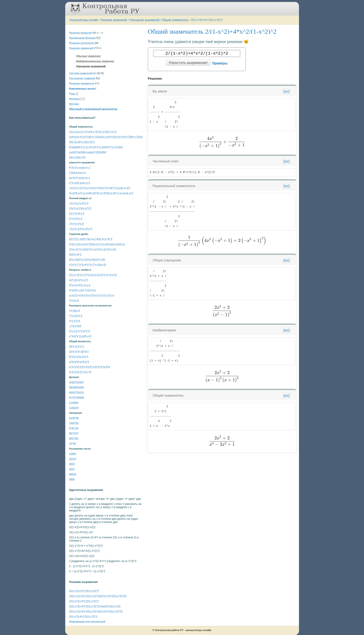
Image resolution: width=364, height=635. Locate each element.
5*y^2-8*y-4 (76, 219)
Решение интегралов (82, 43)
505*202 (74, 438)
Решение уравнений (114, 20)
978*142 (74, 428)
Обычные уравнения (88, 56)
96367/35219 (77, 392)
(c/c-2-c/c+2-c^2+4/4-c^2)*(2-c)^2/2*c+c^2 (93, 132)
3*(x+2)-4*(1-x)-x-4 (80, 285)
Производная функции (82, 38)
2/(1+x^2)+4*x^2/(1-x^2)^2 (84, 601)
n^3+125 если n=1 (80, 183)
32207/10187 (77, 382)
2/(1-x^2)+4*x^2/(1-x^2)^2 (207, 20)
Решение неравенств (82, 83)
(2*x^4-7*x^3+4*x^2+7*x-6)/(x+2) (88, 265)
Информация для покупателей (87, 622)
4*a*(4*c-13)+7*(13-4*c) (83, 290)
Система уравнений (81, 73)
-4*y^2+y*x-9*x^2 (79, 203)
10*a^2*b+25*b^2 (79, 352)
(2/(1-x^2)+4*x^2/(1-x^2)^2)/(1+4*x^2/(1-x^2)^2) (96, 611)
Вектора (74, 104)
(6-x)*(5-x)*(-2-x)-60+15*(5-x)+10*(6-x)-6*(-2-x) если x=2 (101, 193)
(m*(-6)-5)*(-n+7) (79, 280)
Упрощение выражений (144, 20)
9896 (72, 479)
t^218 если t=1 (78, 173)
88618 (73, 474)
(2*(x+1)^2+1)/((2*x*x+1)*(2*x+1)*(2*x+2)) (93, 249)
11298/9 (74, 403)
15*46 (73, 444)
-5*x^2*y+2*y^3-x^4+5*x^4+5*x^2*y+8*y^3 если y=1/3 (100, 188)
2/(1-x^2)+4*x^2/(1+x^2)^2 (84, 591)
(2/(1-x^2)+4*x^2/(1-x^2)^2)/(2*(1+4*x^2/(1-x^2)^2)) (98, 596)
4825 (72, 464)
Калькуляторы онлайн (84, 20)
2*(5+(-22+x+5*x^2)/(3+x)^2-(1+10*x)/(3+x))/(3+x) (97, 244)
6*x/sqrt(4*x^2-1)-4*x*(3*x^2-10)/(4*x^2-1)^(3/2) (96, 147)
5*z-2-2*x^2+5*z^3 (80, 331)
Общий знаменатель (175, 20)
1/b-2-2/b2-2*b (77, 157)
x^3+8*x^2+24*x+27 (80, 336)
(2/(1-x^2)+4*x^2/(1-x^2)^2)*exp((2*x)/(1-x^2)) (95, 606)
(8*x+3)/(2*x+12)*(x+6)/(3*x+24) (87, 260)
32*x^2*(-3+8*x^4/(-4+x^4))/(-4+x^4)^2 (91, 239)
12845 (73, 454)
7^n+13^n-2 (76, 316)
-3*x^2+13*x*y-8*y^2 (81, 229)
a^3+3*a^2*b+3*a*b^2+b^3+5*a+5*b (90, 367)
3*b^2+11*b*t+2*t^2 (80, 208)
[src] (286, 91)
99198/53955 (77, 387)
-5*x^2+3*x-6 (76, 224)
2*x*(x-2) (74, 300)
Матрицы (75, 99)
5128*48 (74, 418)
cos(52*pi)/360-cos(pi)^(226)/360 (88, 152)
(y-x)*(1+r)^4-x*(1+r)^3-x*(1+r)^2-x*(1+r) (92, 295)
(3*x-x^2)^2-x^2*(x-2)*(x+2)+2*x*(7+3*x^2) (93, 275)
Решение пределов (81, 33)
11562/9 (74, 408)
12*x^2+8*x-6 (77, 214)
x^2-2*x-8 (75, 321)
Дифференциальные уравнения (95, 61)
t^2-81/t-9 (75, 311)
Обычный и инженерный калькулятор (93, 109)
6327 (72, 469)
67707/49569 (77, 398)
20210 (73, 459)
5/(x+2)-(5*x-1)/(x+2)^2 (82, 142)
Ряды (72, 94)
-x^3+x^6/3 (75, 326)
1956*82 (74, 423)
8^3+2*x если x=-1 (80, 168)
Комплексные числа (82, 89)
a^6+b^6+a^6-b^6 (79, 362)
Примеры (220, 63)
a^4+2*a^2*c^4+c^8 (80, 372)
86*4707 (74, 433)
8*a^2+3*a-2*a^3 (79, 357)
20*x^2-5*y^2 (77, 346)
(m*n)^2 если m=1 (80, 178)
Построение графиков (82, 78)
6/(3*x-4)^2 (75, 254)
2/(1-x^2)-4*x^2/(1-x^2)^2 (83, 616)
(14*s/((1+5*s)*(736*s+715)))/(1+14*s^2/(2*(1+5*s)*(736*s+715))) (106, 137)
